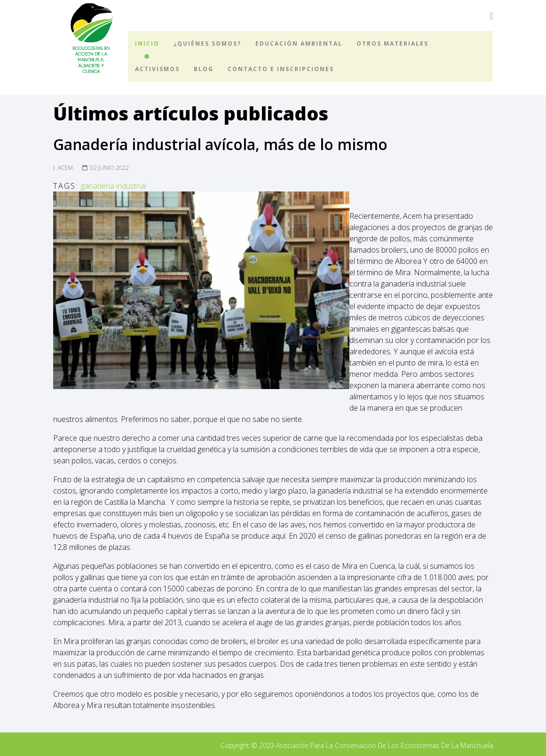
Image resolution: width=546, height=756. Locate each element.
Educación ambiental (299, 44)
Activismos (157, 69)
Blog (204, 69)
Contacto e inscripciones (281, 69)
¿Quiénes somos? (207, 44)
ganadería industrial (114, 186)
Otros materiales (392, 44)
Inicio (147, 44)
